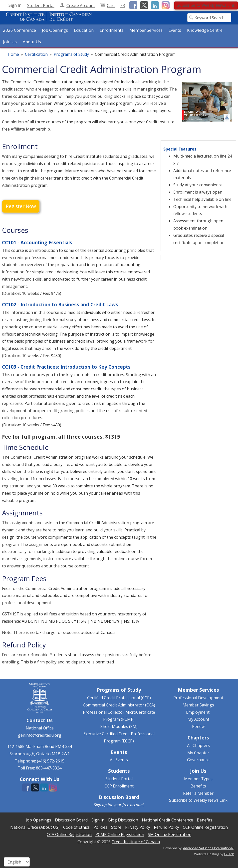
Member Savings (198, 705)
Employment (198, 712)
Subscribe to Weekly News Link (206, 5)
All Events (119, 760)
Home (13, 54)
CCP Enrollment (119, 786)
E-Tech (229, 854)
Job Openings (55, 30)
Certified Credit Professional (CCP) (119, 698)
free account (133, 805)
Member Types (198, 779)
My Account (198, 719)
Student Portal (119, 779)
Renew (198, 726)
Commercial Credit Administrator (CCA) (119, 705)
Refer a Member (198, 793)
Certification (36, 54)
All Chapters (198, 745)
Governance (198, 760)
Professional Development (198, 698)
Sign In (15, 5)
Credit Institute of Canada (136, 842)
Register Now (21, 206)
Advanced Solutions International (208, 848)
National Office (40, 728)
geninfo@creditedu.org (40, 735)
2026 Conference (19, 30)
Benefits (198, 786)
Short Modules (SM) (119, 726)
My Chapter (198, 753)
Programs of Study (71, 54)
